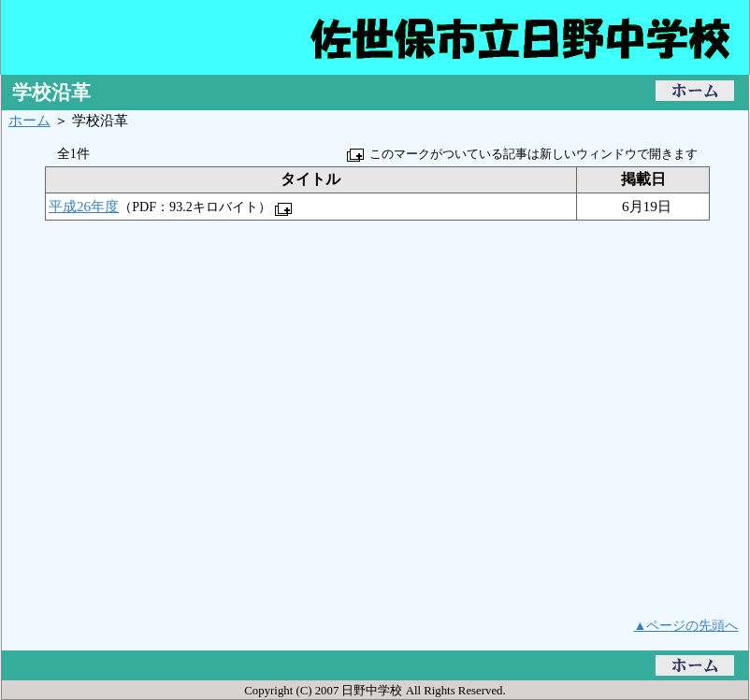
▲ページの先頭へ (686, 625)
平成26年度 (84, 206)
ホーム (29, 120)
